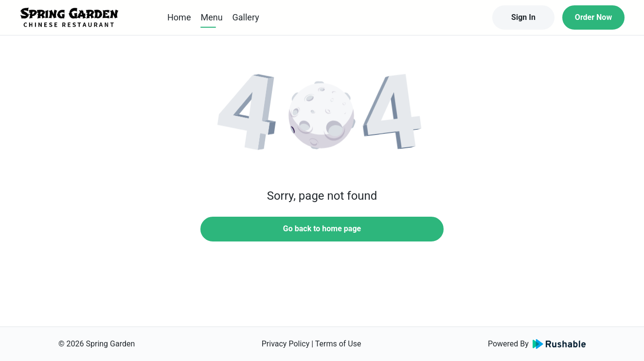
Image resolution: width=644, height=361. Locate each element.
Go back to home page (322, 229)
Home (179, 17)
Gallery (246, 17)
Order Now (593, 17)
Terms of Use (338, 344)
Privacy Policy (286, 344)
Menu (211, 17)
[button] (322, 117)
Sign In (523, 17)
